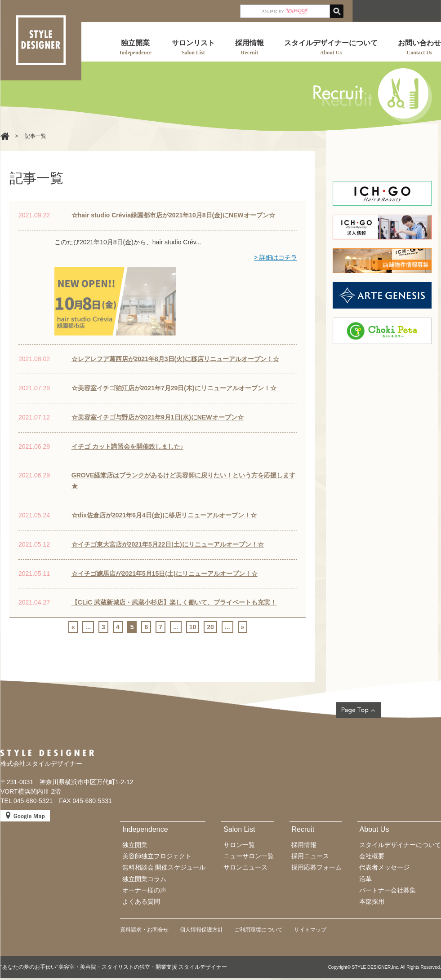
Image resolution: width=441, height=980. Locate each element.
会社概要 (372, 856)
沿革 (365, 879)
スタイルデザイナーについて (400, 845)
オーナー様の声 (144, 890)
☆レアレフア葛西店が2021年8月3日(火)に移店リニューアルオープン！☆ (175, 359)
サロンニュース (245, 867)
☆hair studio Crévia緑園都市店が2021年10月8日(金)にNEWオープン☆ (173, 215)
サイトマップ (310, 930)
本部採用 (372, 901)
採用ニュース (310, 856)
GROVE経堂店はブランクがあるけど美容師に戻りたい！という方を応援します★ (184, 481)
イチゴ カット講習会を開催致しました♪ (127, 446)
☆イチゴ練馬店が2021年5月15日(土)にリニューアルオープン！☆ (165, 574)
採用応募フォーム (316, 867)
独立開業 (135, 845)
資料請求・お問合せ (144, 930)
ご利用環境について (258, 930)
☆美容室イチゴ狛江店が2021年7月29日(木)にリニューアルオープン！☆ (174, 388)
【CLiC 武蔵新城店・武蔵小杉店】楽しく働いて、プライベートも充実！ (174, 602)
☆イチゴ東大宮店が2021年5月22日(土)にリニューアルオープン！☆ (168, 544)
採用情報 (304, 845)
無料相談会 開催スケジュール (164, 867)
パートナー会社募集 (388, 890)
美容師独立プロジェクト (157, 856)
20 (210, 627)
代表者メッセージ (384, 867)
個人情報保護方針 (201, 930)
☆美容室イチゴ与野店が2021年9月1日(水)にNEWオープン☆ (158, 417)
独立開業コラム (144, 879)
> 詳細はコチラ (276, 257)
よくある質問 (141, 901)
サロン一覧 (239, 845)
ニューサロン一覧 (249, 856)
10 (193, 627)
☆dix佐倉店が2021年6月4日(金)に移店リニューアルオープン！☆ (164, 515)
